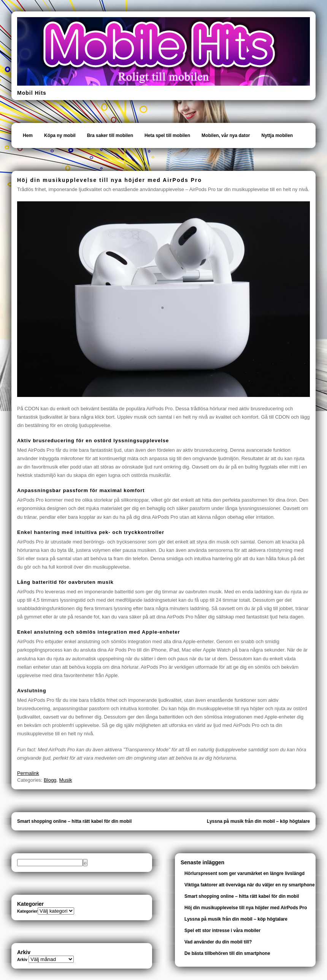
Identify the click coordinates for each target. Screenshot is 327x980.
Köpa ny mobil (60, 135)
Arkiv (22, 959)
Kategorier (27, 911)
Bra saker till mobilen (110, 135)
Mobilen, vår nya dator (226, 135)
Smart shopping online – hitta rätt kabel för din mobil (74, 821)
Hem (28, 135)
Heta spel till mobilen (167, 135)
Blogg (50, 780)
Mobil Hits (32, 93)
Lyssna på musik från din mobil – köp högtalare (258, 821)
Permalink (28, 773)
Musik (66, 780)
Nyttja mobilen (277, 135)
